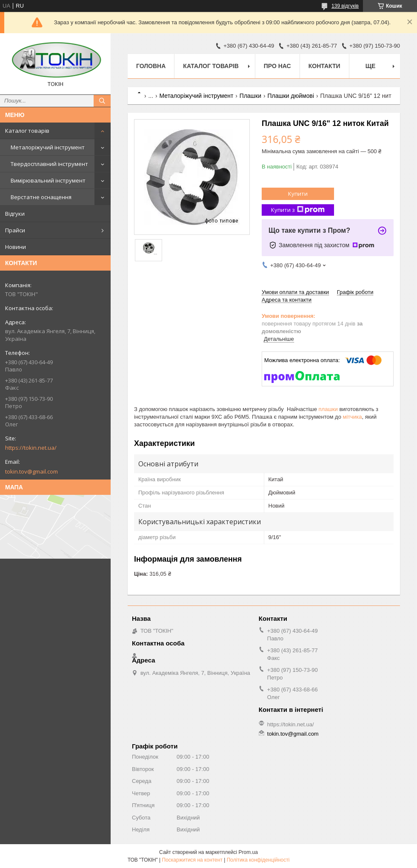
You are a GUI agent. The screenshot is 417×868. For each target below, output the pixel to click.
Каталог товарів (27, 131)
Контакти (324, 66)
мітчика (353, 417)
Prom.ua (248, 852)
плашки (328, 409)
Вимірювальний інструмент (48, 180)
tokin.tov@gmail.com (31, 471)
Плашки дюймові (291, 96)
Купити (298, 194)
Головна (151, 66)
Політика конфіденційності (258, 860)
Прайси (15, 230)
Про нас (277, 66)
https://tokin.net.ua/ (31, 448)
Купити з (298, 210)
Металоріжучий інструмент (48, 147)
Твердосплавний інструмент (49, 164)
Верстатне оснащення (41, 197)
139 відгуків (345, 6)
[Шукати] (102, 101)
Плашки (250, 96)
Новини (16, 247)
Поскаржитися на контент (192, 860)
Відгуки (15, 214)
